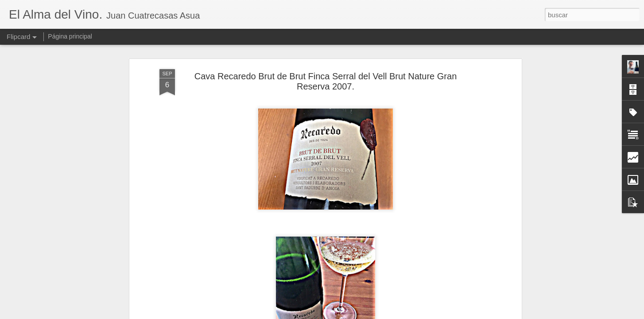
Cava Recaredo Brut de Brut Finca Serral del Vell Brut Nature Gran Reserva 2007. (326, 81)
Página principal (70, 36)
